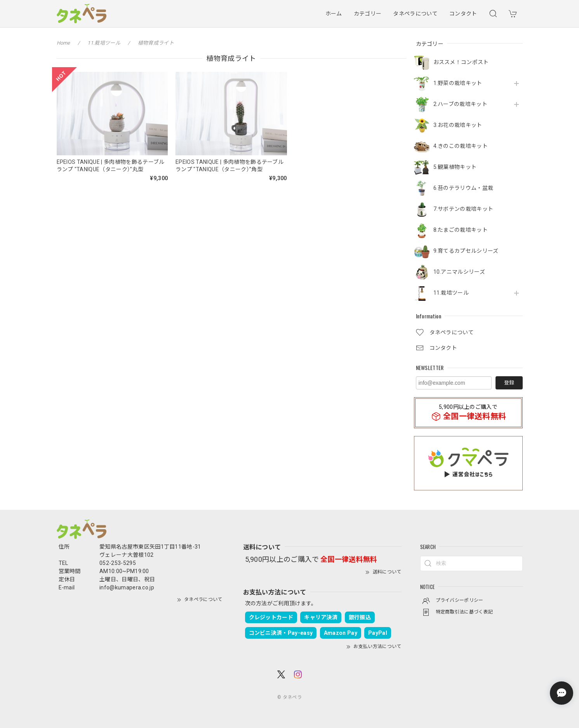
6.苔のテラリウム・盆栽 (463, 188)
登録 (509, 383)
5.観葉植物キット (455, 167)
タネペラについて (415, 14)
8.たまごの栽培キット (461, 230)
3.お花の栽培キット (458, 125)
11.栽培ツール (451, 293)
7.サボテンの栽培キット (463, 209)
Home (63, 43)
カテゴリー (368, 14)
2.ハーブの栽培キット (461, 104)
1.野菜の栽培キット (458, 83)
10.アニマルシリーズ (459, 272)
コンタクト (463, 14)
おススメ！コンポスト (461, 62)
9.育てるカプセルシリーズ (466, 251)
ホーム (334, 14)
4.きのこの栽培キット (461, 146)
